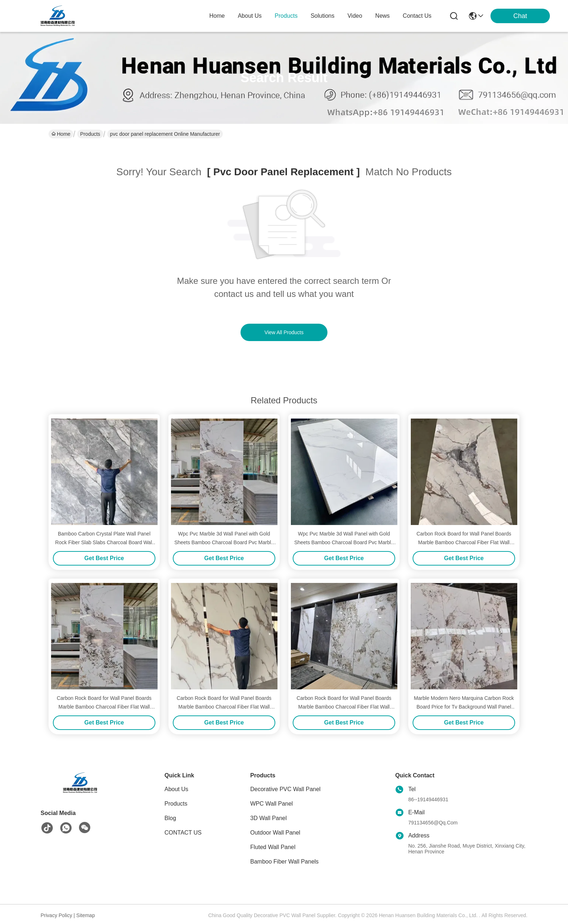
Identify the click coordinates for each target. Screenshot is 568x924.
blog (170, 818)
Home (217, 16)
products (286, 16)
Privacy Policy (56, 915)
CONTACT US (183, 833)
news (383, 16)
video (355, 16)
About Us (176, 789)
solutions (322, 16)
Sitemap (86, 915)
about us (250, 16)
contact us (417, 16)
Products (90, 134)
